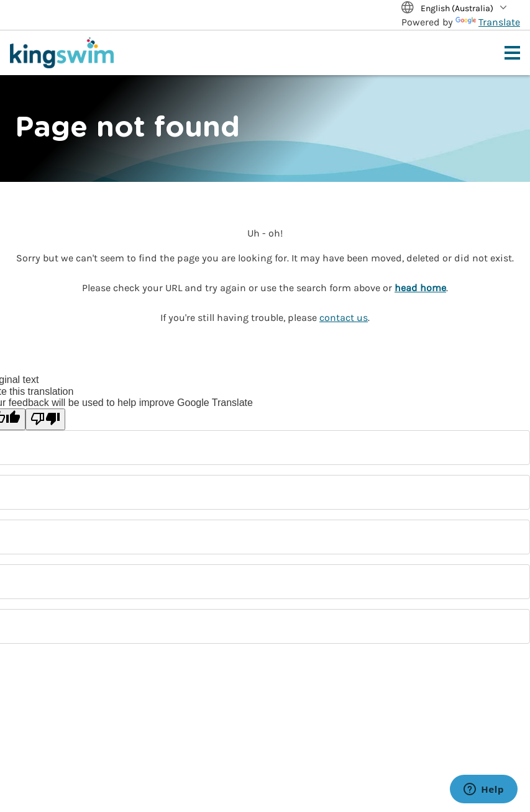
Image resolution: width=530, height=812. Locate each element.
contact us (344, 318)
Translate (488, 22)
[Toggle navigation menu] (512, 53)
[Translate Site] (461, 9)
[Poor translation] (45, 419)
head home (420, 288)
